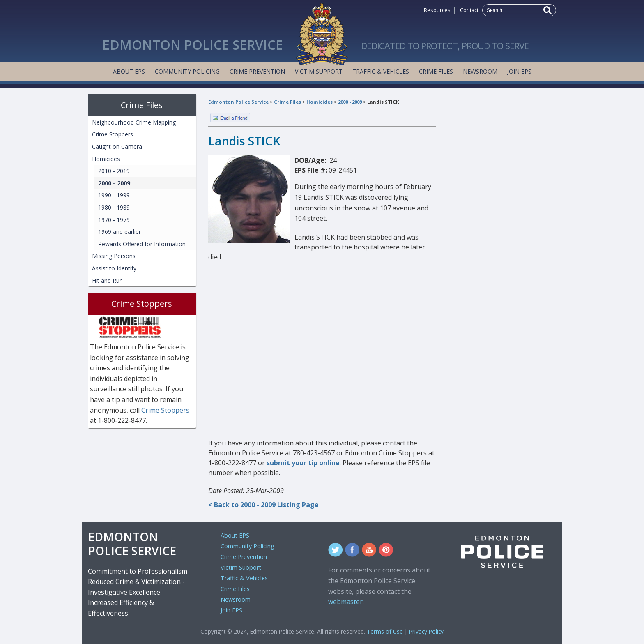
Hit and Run (107, 280)
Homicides (320, 102)
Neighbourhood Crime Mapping (134, 122)
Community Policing (187, 71)
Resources (437, 10)
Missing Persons (114, 256)
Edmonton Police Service (238, 102)
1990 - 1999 (114, 195)
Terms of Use (385, 631)
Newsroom (480, 71)
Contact (469, 10)
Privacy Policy (426, 631)
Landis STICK (383, 102)
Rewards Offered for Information (142, 244)
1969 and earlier (120, 232)
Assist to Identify (114, 268)
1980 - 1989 (114, 207)
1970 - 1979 (114, 220)
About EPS (129, 71)
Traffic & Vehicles (381, 71)
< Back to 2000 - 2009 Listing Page (263, 505)
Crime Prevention (257, 71)
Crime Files (436, 71)
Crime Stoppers (113, 134)
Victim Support (319, 71)
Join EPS (519, 71)
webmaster (345, 602)
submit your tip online (303, 463)
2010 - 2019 (114, 171)
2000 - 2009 (350, 102)
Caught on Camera (117, 147)
